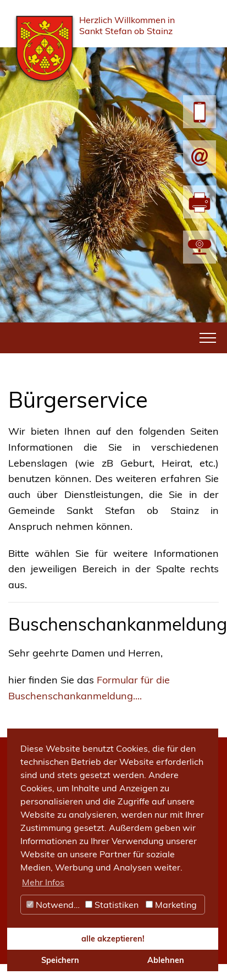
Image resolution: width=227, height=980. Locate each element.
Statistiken (112, 905)
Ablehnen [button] (166, 960)
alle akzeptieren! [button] (113, 939)
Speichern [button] (60, 960)
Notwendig (54, 905)
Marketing (171, 905)
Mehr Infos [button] (43, 882)
